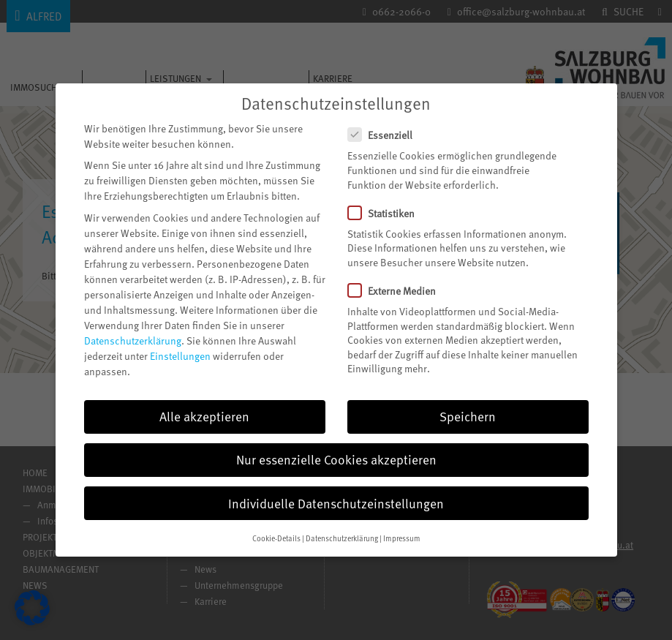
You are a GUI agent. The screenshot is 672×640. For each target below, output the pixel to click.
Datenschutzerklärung (133, 340)
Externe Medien (398, 291)
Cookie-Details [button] (276, 538)
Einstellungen (180, 356)
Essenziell (386, 135)
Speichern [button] (468, 416)
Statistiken (387, 213)
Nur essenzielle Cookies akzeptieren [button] (336, 459)
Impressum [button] (402, 538)
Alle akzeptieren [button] (204, 416)
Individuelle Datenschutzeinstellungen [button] (336, 503)
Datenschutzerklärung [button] (342, 538)
